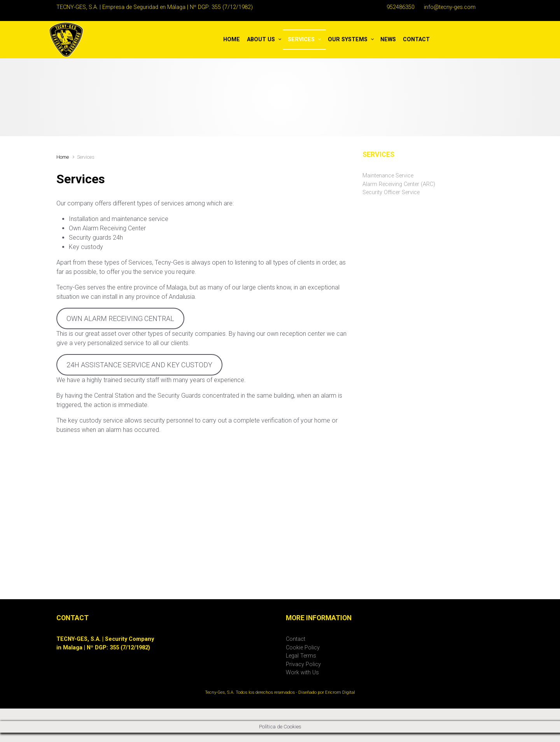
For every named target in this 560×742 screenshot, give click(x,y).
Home (63, 157)
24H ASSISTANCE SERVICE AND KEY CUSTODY (139, 365)
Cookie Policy (303, 648)
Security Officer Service (391, 192)
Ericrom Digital (340, 692)
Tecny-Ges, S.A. (220, 692)
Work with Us (302, 673)
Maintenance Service (388, 176)
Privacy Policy (303, 664)
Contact (296, 639)
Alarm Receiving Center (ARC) (399, 184)
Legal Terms (301, 656)
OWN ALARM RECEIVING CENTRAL (120, 318)
